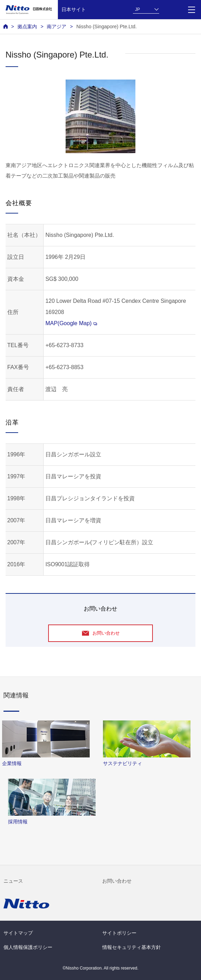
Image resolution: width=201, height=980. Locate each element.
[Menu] (191, 10)
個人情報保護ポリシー (28, 947)
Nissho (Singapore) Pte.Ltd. (107, 27)
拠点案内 (27, 27)
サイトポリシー (119, 933)
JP (137, 9)
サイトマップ (18, 933)
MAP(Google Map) (71, 323)
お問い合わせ (117, 881)
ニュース (13, 881)
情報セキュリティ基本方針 (132, 947)
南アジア (57, 27)
